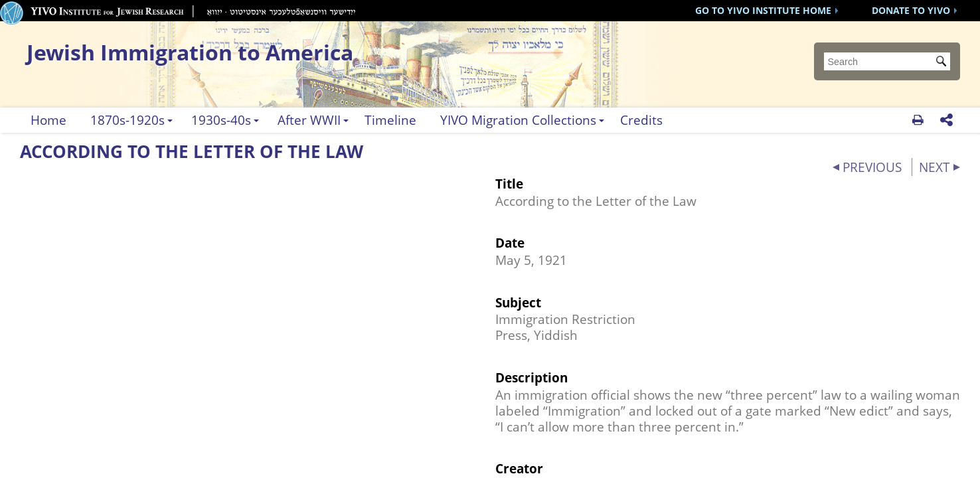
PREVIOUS (872, 167)
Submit (943, 62)
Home (48, 120)
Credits (641, 120)
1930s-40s (221, 120)
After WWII (309, 120)
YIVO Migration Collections (518, 120)
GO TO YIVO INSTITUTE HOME (763, 10)
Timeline (390, 120)
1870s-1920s (127, 120)
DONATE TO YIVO (911, 10)
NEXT (935, 167)
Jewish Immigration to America (190, 52)
